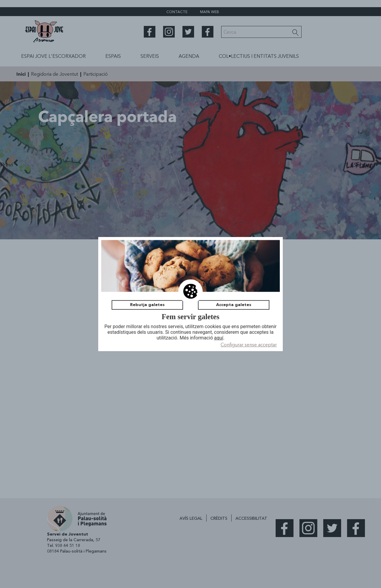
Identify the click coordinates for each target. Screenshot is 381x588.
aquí (219, 338)
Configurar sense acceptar (249, 345)
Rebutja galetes (147, 305)
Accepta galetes (234, 305)
